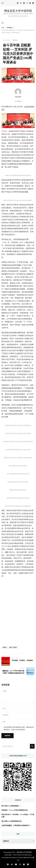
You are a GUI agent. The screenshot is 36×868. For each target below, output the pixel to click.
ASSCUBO (18, 93)
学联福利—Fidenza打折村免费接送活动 (15, 810)
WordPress (29, 858)
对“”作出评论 (18, 101)
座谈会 (5, 647)
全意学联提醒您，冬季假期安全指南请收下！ (16, 826)
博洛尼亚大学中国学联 (18, 11)
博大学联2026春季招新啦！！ (11, 806)
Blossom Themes (17, 858)
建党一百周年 (13, 647)
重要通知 (15, 40)
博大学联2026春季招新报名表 (11, 821)
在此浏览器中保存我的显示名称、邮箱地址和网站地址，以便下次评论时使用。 (19, 728)
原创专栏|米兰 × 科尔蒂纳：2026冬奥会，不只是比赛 (18, 816)
